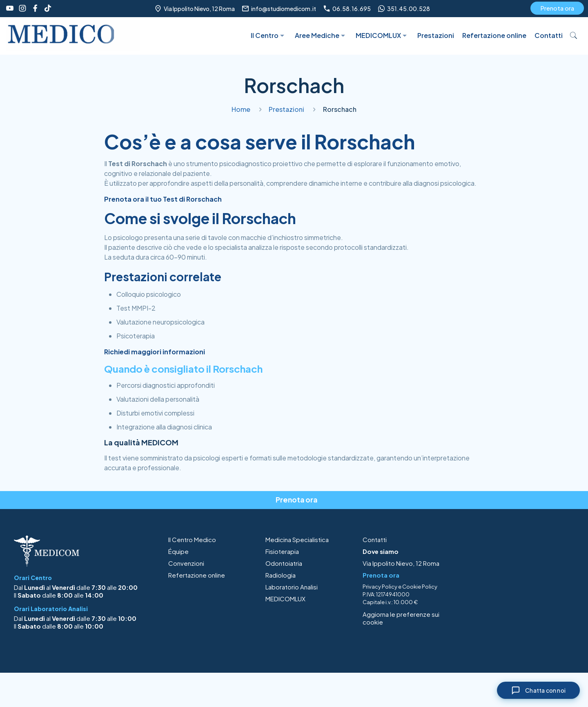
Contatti (375, 539)
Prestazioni (286, 109)
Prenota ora (557, 8)
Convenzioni (186, 563)
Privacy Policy (380, 587)
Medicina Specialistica (297, 539)
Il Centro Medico (192, 539)
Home (241, 109)
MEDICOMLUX (285, 599)
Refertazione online (197, 575)
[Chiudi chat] (538, 690)
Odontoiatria (284, 563)
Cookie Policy (420, 587)
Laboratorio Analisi (292, 587)
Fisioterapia (282, 551)
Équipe (178, 551)
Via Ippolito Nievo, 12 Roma (401, 563)
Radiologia (281, 575)
